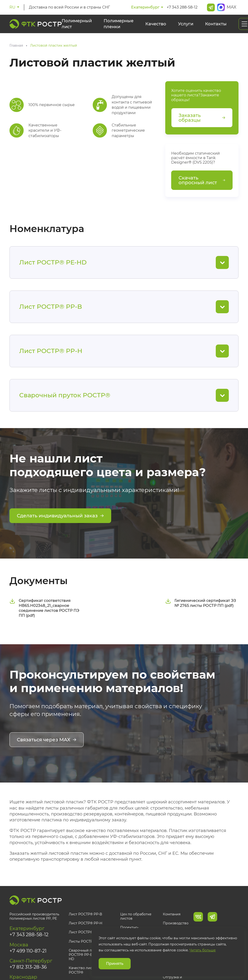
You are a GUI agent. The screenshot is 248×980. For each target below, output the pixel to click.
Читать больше (203, 950)
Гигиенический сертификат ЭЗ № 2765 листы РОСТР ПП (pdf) (201, 603)
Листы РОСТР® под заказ (91, 941)
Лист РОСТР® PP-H (85, 923)
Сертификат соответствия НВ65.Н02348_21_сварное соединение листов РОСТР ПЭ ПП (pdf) (44, 608)
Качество (156, 24)
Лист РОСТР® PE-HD (87, 932)
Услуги (186, 24)
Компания (172, 914)
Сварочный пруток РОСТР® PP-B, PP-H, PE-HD (90, 955)
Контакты (216, 24)
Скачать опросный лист (202, 180)
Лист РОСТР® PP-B (85, 914)
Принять (115, 964)
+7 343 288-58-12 (182, 7)
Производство (176, 923)
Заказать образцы (202, 118)
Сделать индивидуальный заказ (60, 516)
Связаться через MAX (47, 740)
